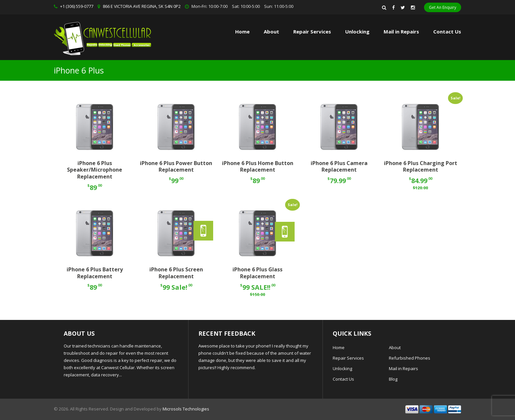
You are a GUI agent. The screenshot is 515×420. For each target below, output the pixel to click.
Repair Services (348, 358)
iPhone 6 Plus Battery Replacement (95, 273)
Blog (393, 379)
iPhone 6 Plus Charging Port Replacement (421, 167)
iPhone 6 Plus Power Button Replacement (176, 167)
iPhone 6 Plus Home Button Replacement (258, 167)
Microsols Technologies (186, 409)
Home (242, 31)
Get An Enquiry (443, 7)
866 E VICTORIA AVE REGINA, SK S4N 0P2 (142, 6)
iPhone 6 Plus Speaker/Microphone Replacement (95, 170)
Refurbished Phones (410, 358)
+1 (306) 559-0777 (77, 6)
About (271, 31)
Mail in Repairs (401, 31)
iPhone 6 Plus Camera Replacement (339, 167)
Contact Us (447, 31)
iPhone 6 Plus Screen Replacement (176, 273)
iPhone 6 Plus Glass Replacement (257, 273)
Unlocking (357, 31)
